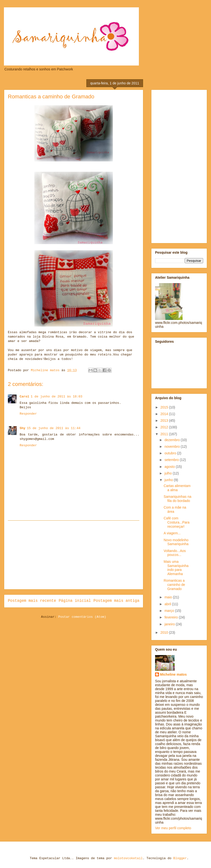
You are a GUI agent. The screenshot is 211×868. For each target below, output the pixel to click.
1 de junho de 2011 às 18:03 (57, 397)
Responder (28, 414)
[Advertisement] (74, 555)
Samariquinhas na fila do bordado (178, 499)
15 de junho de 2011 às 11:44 (53, 428)
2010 (165, 632)
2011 (165, 434)
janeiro (170, 624)
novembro (172, 447)
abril (168, 604)
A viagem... (172, 533)
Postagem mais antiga (116, 601)
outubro (171, 453)
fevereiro (171, 617)
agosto (170, 467)
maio (169, 597)
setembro (172, 460)
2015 (165, 407)
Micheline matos (173, 674)
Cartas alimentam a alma (177, 488)
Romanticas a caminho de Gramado (174, 585)
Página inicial (75, 601)
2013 (165, 421)
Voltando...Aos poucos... (175, 553)
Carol (24, 397)
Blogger (180, 858)
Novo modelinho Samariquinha (176, 542)
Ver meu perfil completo (173, 828)
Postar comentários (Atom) (82, 617)
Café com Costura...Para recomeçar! (177, 522)
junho (169, 480)
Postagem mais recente (32, 601)
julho (168, 473)
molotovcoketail (128, 858)
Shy (22, 428)
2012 (165, 427)
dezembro (172, 440)
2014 (165, 414)
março (170, 611)
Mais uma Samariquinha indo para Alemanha (176, 568)
